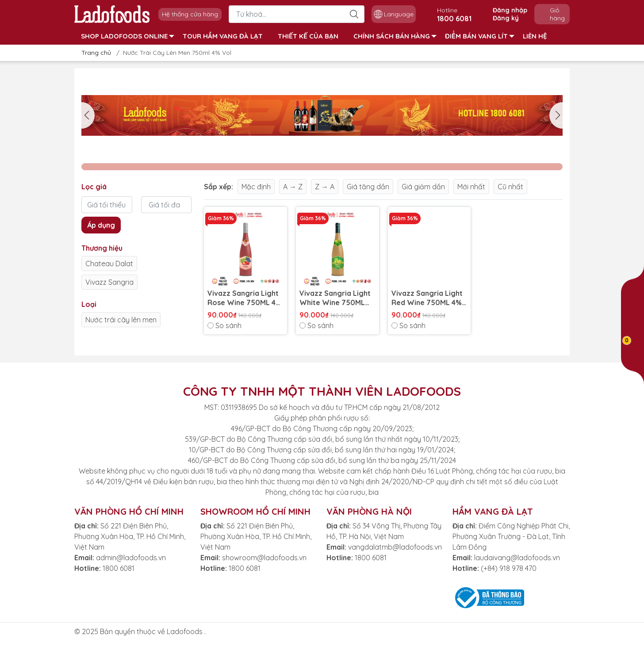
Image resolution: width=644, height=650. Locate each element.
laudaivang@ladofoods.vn (517, 558)
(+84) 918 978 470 (509, 568)
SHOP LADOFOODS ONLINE (128, 36)
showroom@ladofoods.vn (264, 558)
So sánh (224, 325)
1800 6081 (119, 568)
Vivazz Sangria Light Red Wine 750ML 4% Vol (427, 298)
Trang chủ (94, 53)
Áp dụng (101, 225)
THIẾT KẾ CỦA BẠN (308, 36)
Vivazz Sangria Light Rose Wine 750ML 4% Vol (245, 298)
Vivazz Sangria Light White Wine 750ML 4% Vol (335, 298)
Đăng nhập (510, 10)
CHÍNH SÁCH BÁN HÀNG (395, 36)
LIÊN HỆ (535, 36)
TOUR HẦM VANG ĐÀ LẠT (223, 36)
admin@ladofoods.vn (131, 558)
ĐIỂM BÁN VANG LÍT (480, 36)
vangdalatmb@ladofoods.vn (395, 547)
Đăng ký (506, 18)
